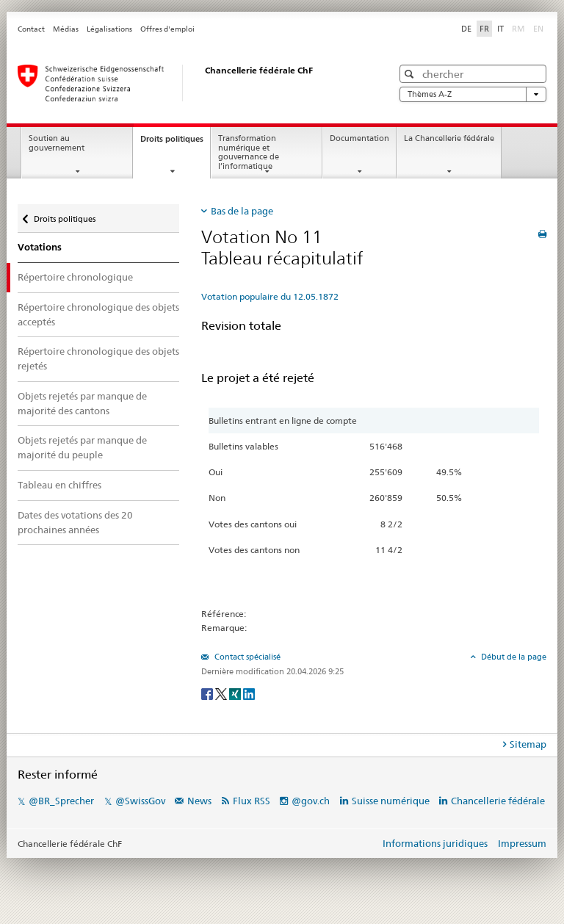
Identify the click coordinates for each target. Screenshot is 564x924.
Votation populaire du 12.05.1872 (270, 296)
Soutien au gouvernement (57, 143)
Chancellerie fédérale (498, 801)
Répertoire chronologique (75, 277)
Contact (31, 29)
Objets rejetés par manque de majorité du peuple (82, 447)
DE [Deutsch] (466, 29)
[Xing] (236, 693)
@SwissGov (140, 801)
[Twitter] (222, 693)
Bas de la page (242, 211)
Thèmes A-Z (473, 94)
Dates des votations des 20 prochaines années (75, 522)
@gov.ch (311, 801)
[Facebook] (208, 693)
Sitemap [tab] (528, 744)
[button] (411, 74)
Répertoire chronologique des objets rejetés (98, 358)
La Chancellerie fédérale (449, 138)
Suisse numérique (392, 801)
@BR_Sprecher (61, 801)
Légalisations (109, 29)
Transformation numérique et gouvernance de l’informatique (249, 152)
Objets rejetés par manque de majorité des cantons (82, 403)
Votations (40, 247)
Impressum (522, 843)
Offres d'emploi (167, 29)
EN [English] (538, 29)
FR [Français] (484, 29)
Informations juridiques (435, 843)
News (199, 801)
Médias (66, 29)
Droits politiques (175, 143)
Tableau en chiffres (59, 485)
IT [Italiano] (500, 29)
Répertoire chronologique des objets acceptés (98, 314)
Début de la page (513, 657)
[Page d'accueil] (190, 83)
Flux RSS (252, 801)
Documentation (359, 138)
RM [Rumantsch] (518, 29)
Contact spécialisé (246, 657)
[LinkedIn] (249, 693)
